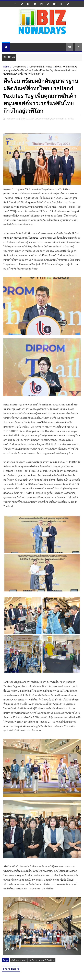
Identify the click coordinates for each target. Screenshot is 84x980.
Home (6, 67)
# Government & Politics (42, 960)
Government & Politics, (63, 119)
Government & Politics (41, 67)
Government (19, 67)
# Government (19, 960)
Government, (44, 119)
